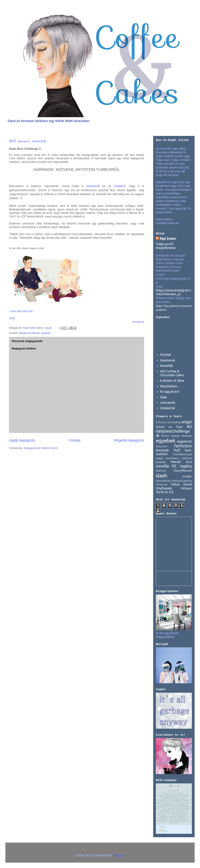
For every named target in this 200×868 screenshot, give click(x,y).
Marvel (176, 462)
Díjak (164, 397)
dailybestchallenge (29, 333)
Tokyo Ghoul (181, 484)
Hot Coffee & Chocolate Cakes (172, 373)
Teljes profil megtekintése (166, 246)
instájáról (120, 186)
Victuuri (186, 488)
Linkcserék (168, 402)
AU (189, 426)
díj (157, 435)
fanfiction (183, 446)
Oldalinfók (168, 408)
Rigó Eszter (168, 239)
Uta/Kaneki (164, 488)
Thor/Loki (162, 485)
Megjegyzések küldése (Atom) (41, 448)
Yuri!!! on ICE (165, 492)
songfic (187, 476)
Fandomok (168, 360)
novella (162, 466)
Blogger (119, 855)
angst (187, 422)
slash (162, 475)
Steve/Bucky (163, 481)
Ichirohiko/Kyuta (182, 454)
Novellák (166, 366)
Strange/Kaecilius (182, 481)
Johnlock (187, 458)
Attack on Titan (169, 427)
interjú (159, 458)
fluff (177, 450)
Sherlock (161, 471)
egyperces (185, 441)
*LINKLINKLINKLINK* (21, 311)
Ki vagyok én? (170, 392)
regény (186, 466)
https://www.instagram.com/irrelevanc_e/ (174, 292)
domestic (187, 436)
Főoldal (75, 440)
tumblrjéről (93, 186)
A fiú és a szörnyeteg (168, 422)
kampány (161, 462)
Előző (12, 318)
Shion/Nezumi (183, 471)
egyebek (46, 333)
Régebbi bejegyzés (129, 440)
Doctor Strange (170, 436)
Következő (138, 322)
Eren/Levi (161, 446)
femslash (162, 450)
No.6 (189, 462)
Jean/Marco (172, 458)
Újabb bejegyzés (22, 440)
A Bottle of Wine (172, 381)
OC (174, 466)
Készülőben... (170, 386)
